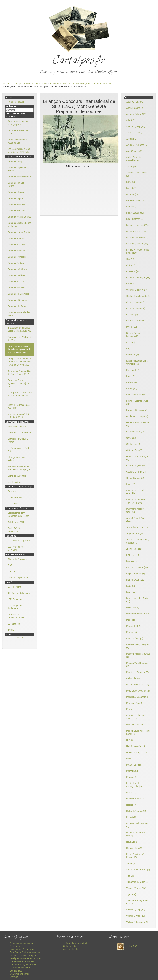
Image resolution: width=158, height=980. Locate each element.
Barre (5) (130, 182)
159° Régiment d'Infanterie (15, 607)
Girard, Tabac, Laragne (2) (137, 458)
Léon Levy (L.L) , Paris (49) (137, 600)
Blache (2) (131, 207)
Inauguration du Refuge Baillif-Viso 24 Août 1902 (19, 329)
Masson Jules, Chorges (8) (137, 646)
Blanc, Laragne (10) (136, 213)
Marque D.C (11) (134, 626)
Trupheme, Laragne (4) (137, 882)
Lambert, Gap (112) (136, 580)
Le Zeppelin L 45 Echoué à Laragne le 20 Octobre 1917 (20, 396)
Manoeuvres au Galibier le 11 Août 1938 (19, 416)
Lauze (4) (131, 592)
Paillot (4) (131, 759)
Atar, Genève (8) (134, 151)
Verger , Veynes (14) (136, 888)
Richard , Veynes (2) (136, 811)
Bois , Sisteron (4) (135, 219)
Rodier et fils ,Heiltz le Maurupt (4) (137, 834)
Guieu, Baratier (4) (135, 478)
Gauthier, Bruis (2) (135, 432)
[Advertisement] (79, 191)
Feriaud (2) (131, 382)
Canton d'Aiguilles (16, 288)
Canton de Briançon (17, 300)
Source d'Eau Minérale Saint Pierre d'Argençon (19, 468)
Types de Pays (15, 497)
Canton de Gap (15, 161)
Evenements (16, 946)
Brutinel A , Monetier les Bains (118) (138, 251)
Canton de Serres (16, 238)
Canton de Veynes (17, 251)
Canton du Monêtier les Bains (19, 314)
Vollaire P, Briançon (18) (138, 922)
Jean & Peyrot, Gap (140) (136, 520)
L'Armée (14, 977)
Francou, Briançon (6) (137, 410)
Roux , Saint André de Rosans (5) (137, 856)
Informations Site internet (22, 949)
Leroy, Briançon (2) (135, 607)
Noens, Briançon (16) (136, 752)
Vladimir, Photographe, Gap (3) (137, 902)
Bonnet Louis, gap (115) (138, 225)
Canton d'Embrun (16, 263)
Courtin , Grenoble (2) (137, 321)
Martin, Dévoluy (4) (135, 638)
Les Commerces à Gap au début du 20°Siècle (19, 150)
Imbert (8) (131, 484)
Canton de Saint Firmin (19, 232)
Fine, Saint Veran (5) (136, 395)
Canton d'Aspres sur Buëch (17, 169)
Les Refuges (16, 971)
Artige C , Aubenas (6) (137, 145)
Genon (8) (131, 438)
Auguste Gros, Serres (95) (137, 174)
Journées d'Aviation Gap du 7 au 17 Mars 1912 (19, 373)
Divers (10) (131, 327)
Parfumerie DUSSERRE (19, 433)
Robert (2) (131, 817)
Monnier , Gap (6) (135, 703)
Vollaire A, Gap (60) (136, 910)
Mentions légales (71, 949)
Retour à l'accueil (16, 102)
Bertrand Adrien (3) (135, 200)
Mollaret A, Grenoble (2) (138, 697)
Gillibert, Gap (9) (134, 450)
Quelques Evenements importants (30, 84)
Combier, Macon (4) (136, 308)
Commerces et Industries (22, 961)
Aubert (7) (131, 167)
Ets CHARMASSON (17, 426)
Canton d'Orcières (16, 275)
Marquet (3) (132, 632)
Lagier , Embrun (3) (136, 574)
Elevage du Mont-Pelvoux (16, 459)
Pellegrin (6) (132, 771)
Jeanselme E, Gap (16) (137, 527)
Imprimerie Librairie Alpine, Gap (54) (135, 501)
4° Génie (12, 630)
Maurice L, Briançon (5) (137, 672)
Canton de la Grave (17, 306)
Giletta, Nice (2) (134, 444)
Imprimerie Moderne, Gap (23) (136, 510)
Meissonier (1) (133, 678)
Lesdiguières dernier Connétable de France (18, 514)
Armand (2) (132, 139)
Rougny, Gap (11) (135, 848)
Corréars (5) (132, 315)
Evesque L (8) (133, 370)
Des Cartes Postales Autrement (25, 952)
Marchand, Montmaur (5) (138, 614)
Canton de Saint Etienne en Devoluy (19, 224)
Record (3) (131, 805)
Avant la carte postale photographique (18, 123)
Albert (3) (131, 120)
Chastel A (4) (132, 271)
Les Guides (13, 504)
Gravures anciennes (20, 974)
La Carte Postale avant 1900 (19, 132)
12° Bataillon (14, 624)
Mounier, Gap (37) (135, 725)
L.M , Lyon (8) (133, 555)
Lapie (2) (130, 586)
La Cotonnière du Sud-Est (19, 450)
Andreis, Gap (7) (134, 133)
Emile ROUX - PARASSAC (15, 530)
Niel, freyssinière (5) (136, 746)
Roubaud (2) (132, 842)
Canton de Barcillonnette (20, 177)
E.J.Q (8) (131, 342)
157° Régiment (15, 599)
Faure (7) (131, 376)
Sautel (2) (131, 863)
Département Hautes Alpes (23, 955)
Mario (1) (131, 620)
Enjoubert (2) (132, 355)
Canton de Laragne (17, 192)
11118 (20, 638)
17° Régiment (14, 587)
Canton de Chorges (17, 257)
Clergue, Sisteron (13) (137, 290)
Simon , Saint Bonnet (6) (138, 870)
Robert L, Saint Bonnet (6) (137, 825)
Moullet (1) (131, 709)
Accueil (6, 84)
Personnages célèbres (21, 968)
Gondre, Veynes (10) (136, 466)
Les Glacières (14, 482)
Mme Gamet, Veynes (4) (138, 691)
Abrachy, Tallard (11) (136, 114)
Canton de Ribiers (16, 204)
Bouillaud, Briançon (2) (137, 237)
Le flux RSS (126, 946)
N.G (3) (130, 740)
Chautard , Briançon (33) (138, 278)
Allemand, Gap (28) (136, 126)
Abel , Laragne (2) (135, 108)
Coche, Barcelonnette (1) (138, 296)
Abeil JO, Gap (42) (135, 102)
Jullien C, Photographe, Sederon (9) (137, 541)
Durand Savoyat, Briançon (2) (134, 335)
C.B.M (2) (131, 265)
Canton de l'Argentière (18, 294)
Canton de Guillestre (18, 269)
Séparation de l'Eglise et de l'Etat (19, 339)
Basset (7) (131, 188)
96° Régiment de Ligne (19, 593)
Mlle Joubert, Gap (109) (138, 685)
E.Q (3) (130, 348)
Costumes (13, 491)
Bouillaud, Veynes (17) (137, 244)
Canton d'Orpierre (16, 198)
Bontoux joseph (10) (136, 231)
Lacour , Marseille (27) (137, 567)
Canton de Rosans (17, 211)
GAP (10, 565)
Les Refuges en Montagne (15, 548)
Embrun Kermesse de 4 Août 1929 (19, 406)
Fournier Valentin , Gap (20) (137, 402)
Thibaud (130, 876)
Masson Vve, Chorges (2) (137, 665)
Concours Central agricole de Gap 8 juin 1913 (18, 383)
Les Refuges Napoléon (19, 541)
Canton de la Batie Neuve (17, 184)
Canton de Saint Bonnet (19, 217)
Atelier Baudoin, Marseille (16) (134, 159)
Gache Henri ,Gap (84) (137, 416)
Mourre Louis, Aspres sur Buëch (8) (138, 732)
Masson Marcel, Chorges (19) (138, 655)
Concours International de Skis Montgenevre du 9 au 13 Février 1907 (83, 84)
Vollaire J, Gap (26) (135, 916)
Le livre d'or (70, 946)
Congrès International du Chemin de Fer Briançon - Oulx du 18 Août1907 (20, 362)
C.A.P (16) (131, 259)
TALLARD (12, 571)
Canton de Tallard (16, 245)
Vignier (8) (131, 894)
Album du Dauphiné (17, 559)
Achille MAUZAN (16, 522)
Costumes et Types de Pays (23, 965)
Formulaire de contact (75, 943)
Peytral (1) (131, 793)
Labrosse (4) (132, 561)
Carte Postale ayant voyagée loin (17, 141)
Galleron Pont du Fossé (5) (138, 424)
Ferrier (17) (132, 389)
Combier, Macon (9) (136, 302)
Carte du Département (18, 578)
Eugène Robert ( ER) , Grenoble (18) (137, 362)
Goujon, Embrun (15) (136, 472)
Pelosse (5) (132, 777)
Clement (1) (132, 284)
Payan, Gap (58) (134, 765)
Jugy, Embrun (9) (134, 533)
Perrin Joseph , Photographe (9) (134, 785)
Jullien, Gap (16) (134, 549)
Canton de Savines (17, 282)
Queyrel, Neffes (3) (135, 799)
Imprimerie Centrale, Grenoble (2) (136, 492)
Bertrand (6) (132, 194)
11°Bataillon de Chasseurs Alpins (16, 616)
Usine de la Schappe (18, 476)
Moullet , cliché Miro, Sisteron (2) (136, 717)
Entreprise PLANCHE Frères (18, 440)
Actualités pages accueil (22, 943)
